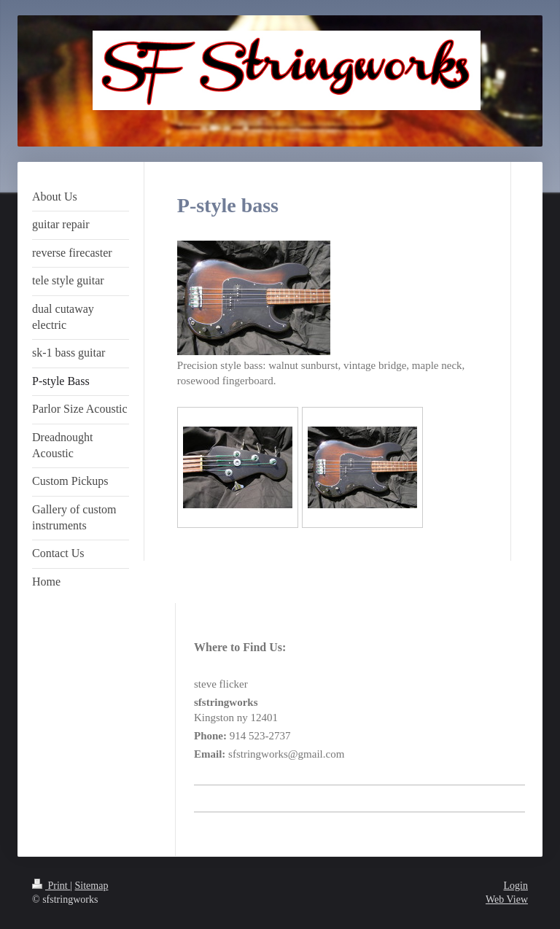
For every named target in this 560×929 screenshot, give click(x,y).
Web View (507, 899)
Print (51, 886)
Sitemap (92, 886)
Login (516, 886)
